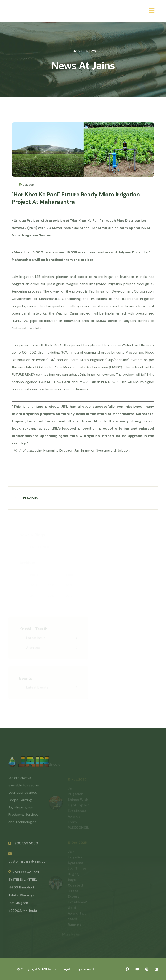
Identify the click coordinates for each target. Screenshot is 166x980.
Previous (27, 498)
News (91, 51)
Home (78, 51)
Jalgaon (26, 185)
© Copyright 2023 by (35, 969)
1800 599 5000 (23, 845)
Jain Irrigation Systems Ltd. (75, 969)
